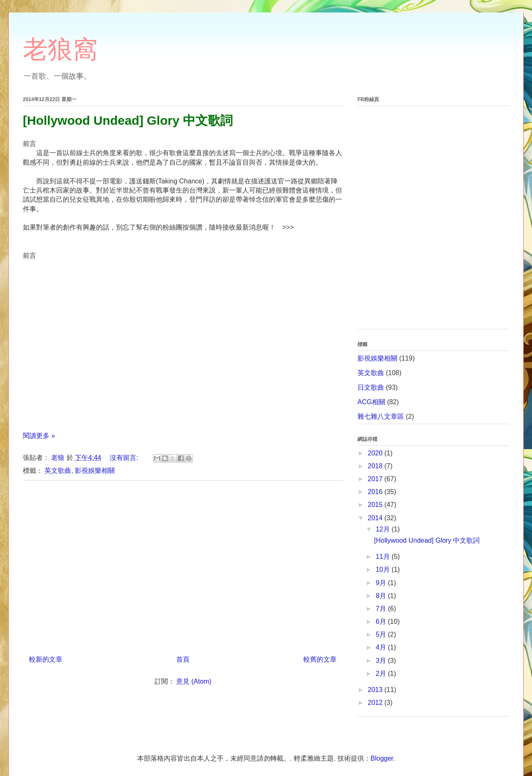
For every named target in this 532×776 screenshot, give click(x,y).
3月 (382, 661)
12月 (384, 529)
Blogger (382, 758)
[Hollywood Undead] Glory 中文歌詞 (128, 120)
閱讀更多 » (39, 436)
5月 (382, 634)
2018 (376, 466)
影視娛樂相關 (95, 471)
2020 (376, 453)
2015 (376, 505)
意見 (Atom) (194, 681)
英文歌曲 (58, 471)
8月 (382, 596)
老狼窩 (60, 49)
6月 (382, 622)
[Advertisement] (183, 565)
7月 (382, 609)
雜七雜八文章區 (381, 416)
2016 (376, 492)
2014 (376, 518)
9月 (382, 583)
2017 (376, 479)
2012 (376, 703)
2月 (382, 673)
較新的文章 (46, 659)
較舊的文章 (320, 659)
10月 (384, 570)
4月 (382, 647)
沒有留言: (125, 458)
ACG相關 (371, 402)
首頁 (183, 659)
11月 (384, 557)
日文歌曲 (371, 387)
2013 (376, 690)
